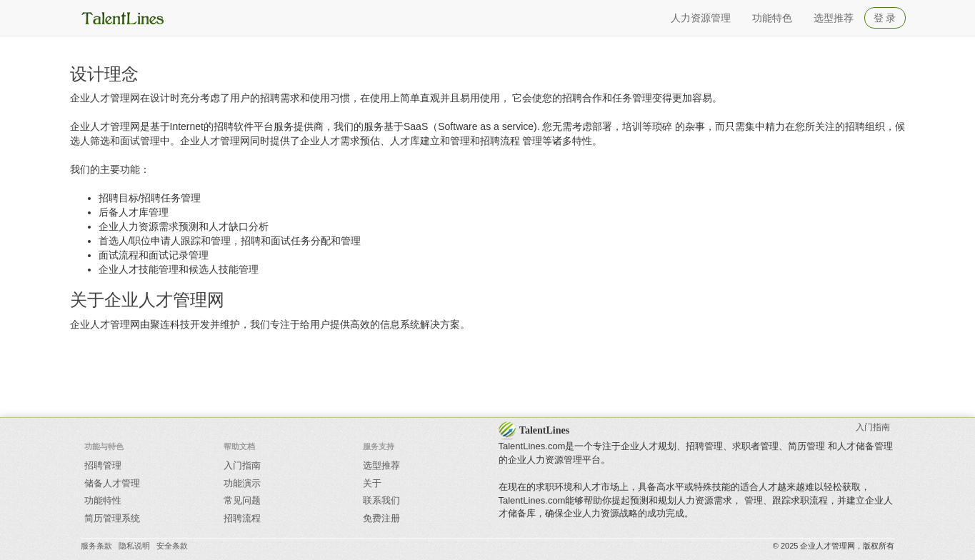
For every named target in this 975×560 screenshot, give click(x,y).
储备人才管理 (112, 483)
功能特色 (772, 18)
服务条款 (96, 546)
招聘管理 (103, 465)
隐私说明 (134, 546)
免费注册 (381, 518)
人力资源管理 (701, 18)
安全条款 (172, 546)
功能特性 (103, 500)
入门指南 (242, 465)
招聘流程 (242, 518)
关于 (372, 483)
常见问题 (242, 500)
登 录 (885, 18)
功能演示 (242, 483)
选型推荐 (834, 18)
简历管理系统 (112, 518)
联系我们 (381, 500)
